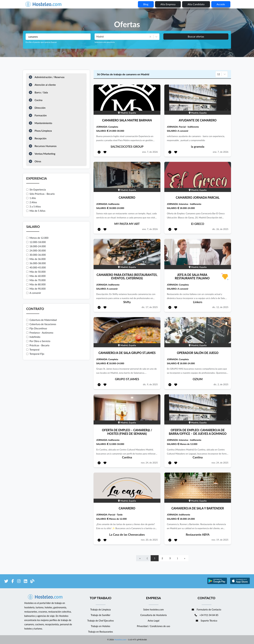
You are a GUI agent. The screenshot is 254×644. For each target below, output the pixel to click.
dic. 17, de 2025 (150, 307)
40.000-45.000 (36, 267)
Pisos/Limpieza (43, 131)
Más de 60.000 (36, 276)
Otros (38, 161)
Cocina (38, 100)
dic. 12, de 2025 (220, 307)
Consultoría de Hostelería (153, 615)
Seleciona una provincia (105, 42)
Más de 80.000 (36, 284)
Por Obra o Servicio (38, 341)
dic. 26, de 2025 (220, 229)
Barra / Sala (41, 92)
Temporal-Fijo (35, 354)
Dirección (40, 108)
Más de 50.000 (36, 272)
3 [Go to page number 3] (170, 558)
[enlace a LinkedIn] (26, 582)
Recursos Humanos (46, 146)
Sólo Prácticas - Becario (41, 194)
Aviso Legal (153, 621)
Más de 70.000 (36, 280)
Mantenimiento (43, 123)
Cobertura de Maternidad (41, 320)
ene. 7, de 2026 (150, 152)
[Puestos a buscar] (58, 37)
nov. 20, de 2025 (149, 540)
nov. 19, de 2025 (220, 540)
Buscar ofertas (196, 36)
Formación (41, 115)
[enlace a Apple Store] (240, 583)
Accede (221, 4)
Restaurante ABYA (198, 534)
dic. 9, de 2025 (150, 384)
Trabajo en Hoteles (101, 626)
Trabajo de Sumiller (101, 615)
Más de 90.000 (36, 289)
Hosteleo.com (120, 640)
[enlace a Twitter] (6, 582)
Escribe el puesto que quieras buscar (41, 42)
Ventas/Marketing (45, 154)
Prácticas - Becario (38, 345)
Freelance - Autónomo (40, 333)
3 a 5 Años (34, 206)
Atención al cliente (45, 85)
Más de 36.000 (36, 259)
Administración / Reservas (50, 77)
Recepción (41, 138)
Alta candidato (196, 4)
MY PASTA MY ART (127, 224)
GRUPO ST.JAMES (127, 379)
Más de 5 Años (36, 211)
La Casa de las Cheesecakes (127, 534)
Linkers (198, 302)
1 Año (31, 198)
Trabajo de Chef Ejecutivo (100, 621)
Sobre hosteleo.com (154, 610)
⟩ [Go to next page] (177, 558)
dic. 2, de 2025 (221, 384)
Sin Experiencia (36, 190)
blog (146, 4)
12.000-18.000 (36, 242)
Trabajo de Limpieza (101, 610)
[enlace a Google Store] (217, 583)
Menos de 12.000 (37, 238)
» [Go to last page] (185, 558)
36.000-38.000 (36, 263)
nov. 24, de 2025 (149, 463)
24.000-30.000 (36, 250)
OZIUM (198, 379)
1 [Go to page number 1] (155, 558)
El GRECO (198, 224)
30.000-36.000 (36, 255)
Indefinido (33, 337)
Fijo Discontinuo (37, 328)
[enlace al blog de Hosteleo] (32, 582)
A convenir (34, 293)
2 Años (32, 202)
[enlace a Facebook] (13, 582)
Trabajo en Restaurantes (100, 632)
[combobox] (97, 37)
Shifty (127, 302)
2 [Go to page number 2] (162, 558)
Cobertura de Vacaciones (41, 324)
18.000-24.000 (36, 246)
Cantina (127, 457)
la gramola (198, 146)
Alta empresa (168, 4)
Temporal (33, 350)
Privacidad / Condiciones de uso (154, 626)
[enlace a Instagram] (19, 582)
